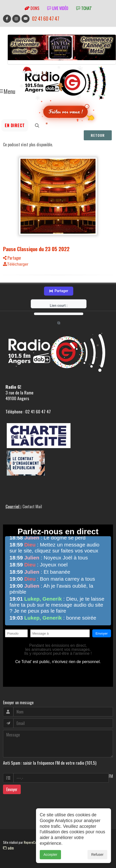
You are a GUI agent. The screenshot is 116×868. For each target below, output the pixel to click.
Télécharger (16, 264)
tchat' (84, 8)
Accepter (50, 857)
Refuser (97, 857)
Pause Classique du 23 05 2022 (36, 249)
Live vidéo (58, 8)
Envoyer (12, 789)
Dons (32, 8)
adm (8, 848)
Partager (12, 258)
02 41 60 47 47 (46, 19)
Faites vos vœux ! (66, 111)
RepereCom (31, 842)
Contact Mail (32, 507)
